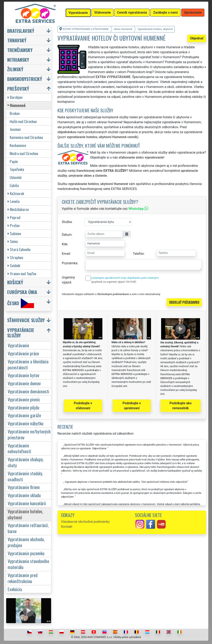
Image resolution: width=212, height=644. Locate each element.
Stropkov (15, 257)
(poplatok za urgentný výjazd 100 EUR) (114, 282)
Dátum (67, 235)
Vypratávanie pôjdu (23, 407)
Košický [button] (15, 282)
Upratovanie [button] (193, 12)
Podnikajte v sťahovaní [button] (83, 406)
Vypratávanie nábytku (26, 423)
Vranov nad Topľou (22, 273)
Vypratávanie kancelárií (27, 503)
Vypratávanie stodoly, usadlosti (25, 476)
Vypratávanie (18, 345)
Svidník (14, 265)
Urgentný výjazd (68, 280)
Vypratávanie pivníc (24, 399)
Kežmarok (16, 193)
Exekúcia (15, 589)
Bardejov (15, 97)
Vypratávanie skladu (24, 495)
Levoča (14, 201)
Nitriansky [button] (18, 60)
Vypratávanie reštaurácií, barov (28, 528)
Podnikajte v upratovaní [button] (132, 406)
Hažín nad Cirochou (23, 121)
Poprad (14, 217)
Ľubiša (14, 185)
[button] (29, 321)
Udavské (16, 177)
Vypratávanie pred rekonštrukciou (23, 578)
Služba (67, 222)
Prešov (14, 225)
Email (66, 254)
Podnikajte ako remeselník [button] (181, 406)
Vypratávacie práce (23, 353)
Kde (65, 244)
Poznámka (70, 263)
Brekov (15, 113)
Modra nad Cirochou (24, 153)
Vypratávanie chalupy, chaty (26, 462)
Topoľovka (17, 169)
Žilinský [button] (15, 69)
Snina (13, 241)
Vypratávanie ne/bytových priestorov (29, 434)
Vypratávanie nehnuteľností (19, 448)
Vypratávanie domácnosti (28, 391)
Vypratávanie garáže (24, 415)
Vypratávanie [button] (78, 13)
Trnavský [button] (17, 40)
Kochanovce (18, 145)
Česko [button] (21, 303)
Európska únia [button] (22, 292)
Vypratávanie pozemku (26, 553)
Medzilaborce (18, 209)
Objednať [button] (197, 38)
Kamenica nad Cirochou (26, 137)
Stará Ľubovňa (19, 249)
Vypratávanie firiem (24, 487)
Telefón (138, 254)
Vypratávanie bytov (23, 375)
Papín (14, 161)
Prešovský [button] (18, 88)
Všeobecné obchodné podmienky (85, 522)
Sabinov (14, 233)
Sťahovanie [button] (102, 12)
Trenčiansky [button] (20, 50)
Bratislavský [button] (21, 31)
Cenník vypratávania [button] (132, 12)
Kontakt (67, 527)
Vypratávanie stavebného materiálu (28, 564)
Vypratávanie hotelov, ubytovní (25, 514)
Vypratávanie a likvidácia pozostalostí (28, 364)
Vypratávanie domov (24, 383)
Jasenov (15, 129)
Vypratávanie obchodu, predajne (26, 542)
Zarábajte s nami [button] (165, 12)
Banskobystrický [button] (25, 79)
